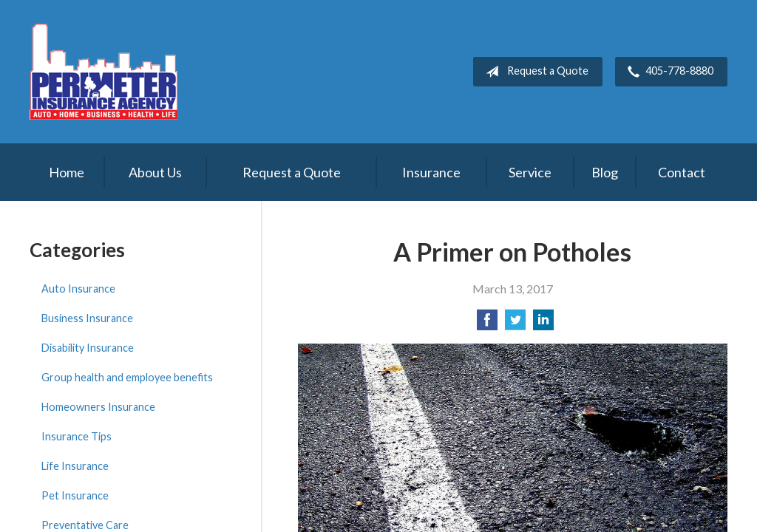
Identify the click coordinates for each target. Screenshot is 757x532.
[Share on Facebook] (487, 324)
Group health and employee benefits (127, 377)
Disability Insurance (88, 348)
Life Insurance (75, 466)
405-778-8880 (668, 72)
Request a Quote (534, 72)
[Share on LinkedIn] (543, 324)
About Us (155, 172)
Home (67, 172)
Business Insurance (87, 318)
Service (530, 172)
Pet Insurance (75, 495)
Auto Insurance (78, 289)
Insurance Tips (77, 436)
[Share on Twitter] (515, 324)
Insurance (431, 172)
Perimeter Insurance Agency (103, 72)
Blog (605, 172)
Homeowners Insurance (98, 407)
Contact (682, 172)
